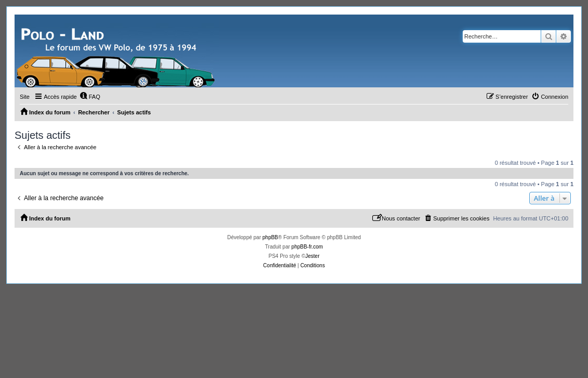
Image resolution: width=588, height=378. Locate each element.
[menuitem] (90, 97)
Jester (312, 256)
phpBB (270, 237)
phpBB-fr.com (308, 247)
